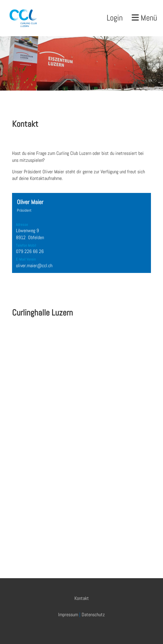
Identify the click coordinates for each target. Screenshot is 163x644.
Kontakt (82, 598)
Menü (144, 18)
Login (115, 18)
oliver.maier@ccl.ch (34, 266)
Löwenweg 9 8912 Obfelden (31, 234)
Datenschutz (93, 615)
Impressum (68, 615)
